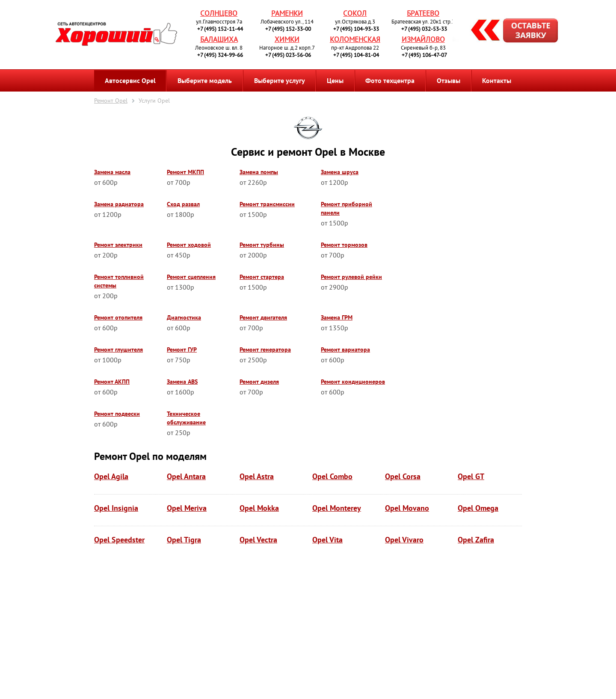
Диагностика (184, 317)
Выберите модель (205, 80)
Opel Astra (257, 476)
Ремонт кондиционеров (353, 382)
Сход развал (183, 204)
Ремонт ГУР (182, 349)
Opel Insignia (116, 508)
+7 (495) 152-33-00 (288, 29)
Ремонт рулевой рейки (351, 277)
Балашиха (219, 39)
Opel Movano (407, 508)
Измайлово (423, 39)
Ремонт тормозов (344, 245)
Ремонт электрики (118, 245)
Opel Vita (327, 540)
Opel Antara (186, 476)
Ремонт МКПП (185, 172)
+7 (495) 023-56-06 (288, 55)
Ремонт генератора (265, 349)
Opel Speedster (119, 540)
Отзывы (449, 80)
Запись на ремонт (508, 32)
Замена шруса (340, 172)
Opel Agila (111, 476)
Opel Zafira (476, 540)
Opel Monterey (337, 508)
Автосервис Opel (130, 80)
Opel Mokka (259, 508)
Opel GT (471, 476)
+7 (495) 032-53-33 (424, 29)
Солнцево (219, 13)
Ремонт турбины (262, 245)
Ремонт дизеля (259, 382)
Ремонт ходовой (189, 245)
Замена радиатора (119, 204)
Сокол (355, 13)
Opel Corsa (403, 476)
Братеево (423, 13)
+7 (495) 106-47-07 (424, 55)
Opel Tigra (184, 540)
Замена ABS (182, 382)
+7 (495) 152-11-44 (220, 29)
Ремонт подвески (117, 414)
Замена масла (112, 172)
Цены (335, 80)
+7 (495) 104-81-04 (356, 55)
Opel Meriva (187, 508)
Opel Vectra (258, 540)
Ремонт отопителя (118, 317)
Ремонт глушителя (118, 349)
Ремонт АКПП (112, 382)
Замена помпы (259, 172)
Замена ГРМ (337, 317)
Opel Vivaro (404, 540)
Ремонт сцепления (191, 277)
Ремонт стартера (262, 277)
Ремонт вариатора (345, 349)
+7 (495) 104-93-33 (356, 29)
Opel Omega (478, 508)
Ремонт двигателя (263, 317)
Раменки (287, 13)
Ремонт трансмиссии (267, 204)
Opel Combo (332, 476)
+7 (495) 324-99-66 (220, 55)
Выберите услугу (280, 80)
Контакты (497, 80)
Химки (287, 39)
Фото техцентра (390, 80)
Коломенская (355, 39)
